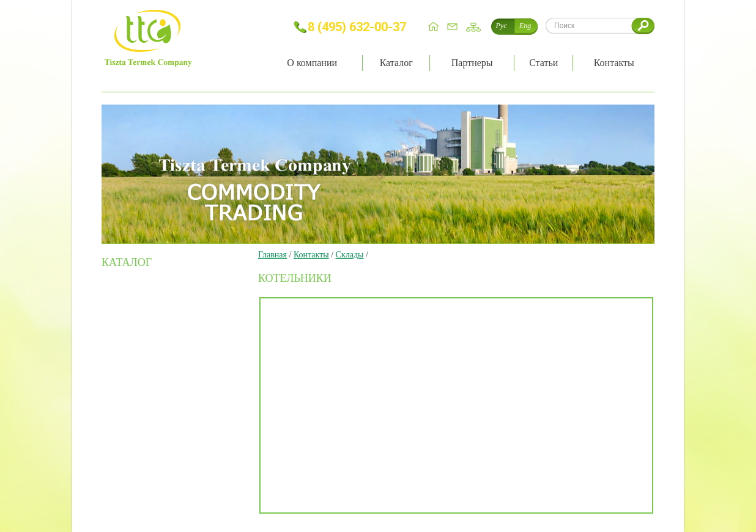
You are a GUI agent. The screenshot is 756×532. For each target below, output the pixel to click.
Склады (350, 255)
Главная (272, 255)
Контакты (311, 255)
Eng (525, 26)
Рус (502, 26)
